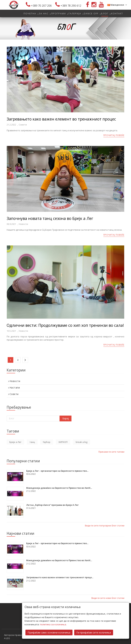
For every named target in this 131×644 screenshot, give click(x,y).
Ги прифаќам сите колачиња (94, 632)
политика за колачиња (53, 624)
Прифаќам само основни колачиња (49, 632)
